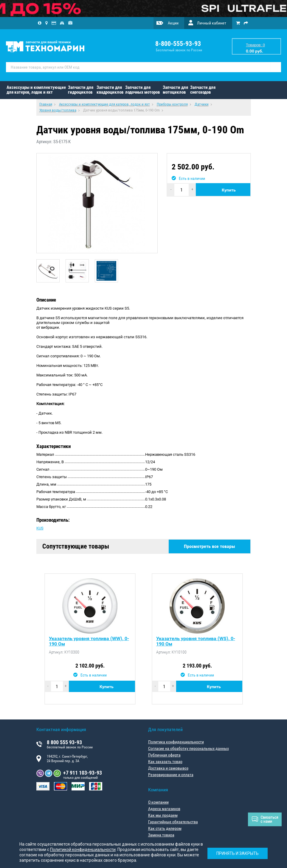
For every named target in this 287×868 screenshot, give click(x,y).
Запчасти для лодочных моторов (142, 90)
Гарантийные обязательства (173, 822)
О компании (158, 802)
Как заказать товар (165, 762)
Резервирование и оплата (171, 775)
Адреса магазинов (164, 809)
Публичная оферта (164, 755)
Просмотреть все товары (210, 546)
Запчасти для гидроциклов (81, 90)
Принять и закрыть (238, 853)
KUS (40, 528)
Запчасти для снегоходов (203, 90)
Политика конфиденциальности (176, 742)
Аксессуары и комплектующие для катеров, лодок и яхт (36, 90)
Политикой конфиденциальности (83, 850)
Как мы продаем (163, 815)
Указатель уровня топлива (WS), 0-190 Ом (196, 641)
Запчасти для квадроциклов (110, 90)
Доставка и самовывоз (168, 768)
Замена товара (161, 835)
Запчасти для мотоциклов (175, 90)
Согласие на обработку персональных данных (189, 748)
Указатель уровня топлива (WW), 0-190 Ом (89, 641)
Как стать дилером (165, 828)
